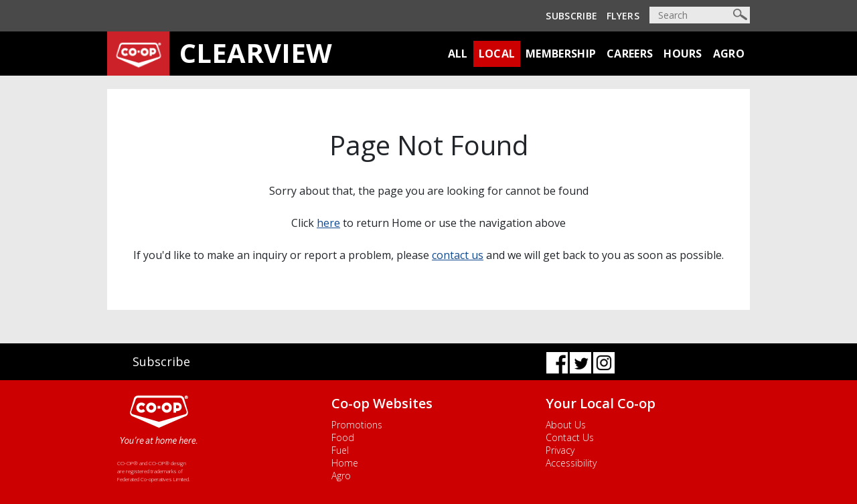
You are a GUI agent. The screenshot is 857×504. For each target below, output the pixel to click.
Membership (561, 54)
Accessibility (571, 463)
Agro (729, 54)
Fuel (340, 450)
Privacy (560, 450)
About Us (566, 425)
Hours (683, 54)
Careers (630, 54)
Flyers (623, 16)
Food (343, 437)
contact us (458, 255)
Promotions (357, 425)
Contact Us (570, 437)
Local (497, 54)
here (328, 223)
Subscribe (571, 16)
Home (345, 463)
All (458, 54)
